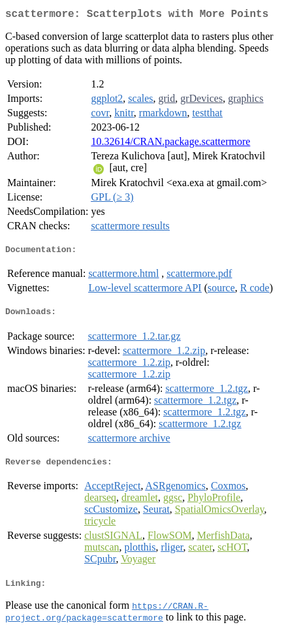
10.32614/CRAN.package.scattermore (170, 144)
